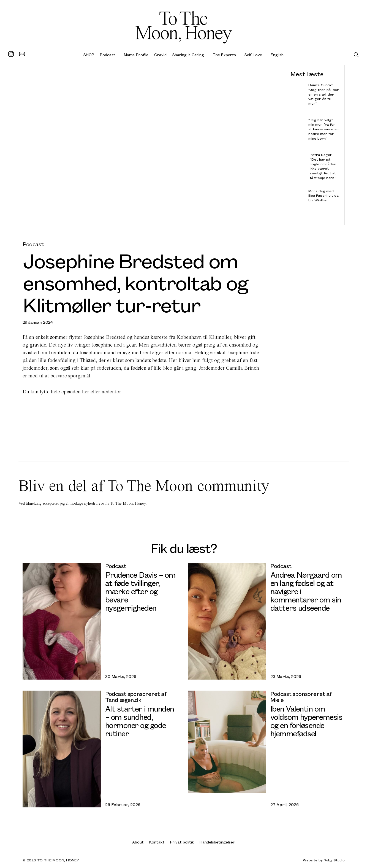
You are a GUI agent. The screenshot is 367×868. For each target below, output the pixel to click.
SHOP (89, 55)
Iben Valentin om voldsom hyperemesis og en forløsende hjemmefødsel (306, 721)
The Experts (224, 55)
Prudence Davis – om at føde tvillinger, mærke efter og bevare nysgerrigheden (140, 591)
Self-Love (253, 55)
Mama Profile (136, 55)
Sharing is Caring (188, 55)
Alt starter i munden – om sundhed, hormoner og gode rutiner (140, 721)
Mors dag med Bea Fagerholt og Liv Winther (323, 195)
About (138, 842)
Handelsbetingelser (217, 842)
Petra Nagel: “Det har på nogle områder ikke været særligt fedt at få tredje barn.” (323, 166)
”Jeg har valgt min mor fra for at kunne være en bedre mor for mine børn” (323, 129)
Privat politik (182, 842)
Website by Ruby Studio (324, 860)
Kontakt (157, 842)
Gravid (160, 55)
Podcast (108, 55)
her (86, 392)
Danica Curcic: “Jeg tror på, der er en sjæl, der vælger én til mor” (323, 94)
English (277, 55)
